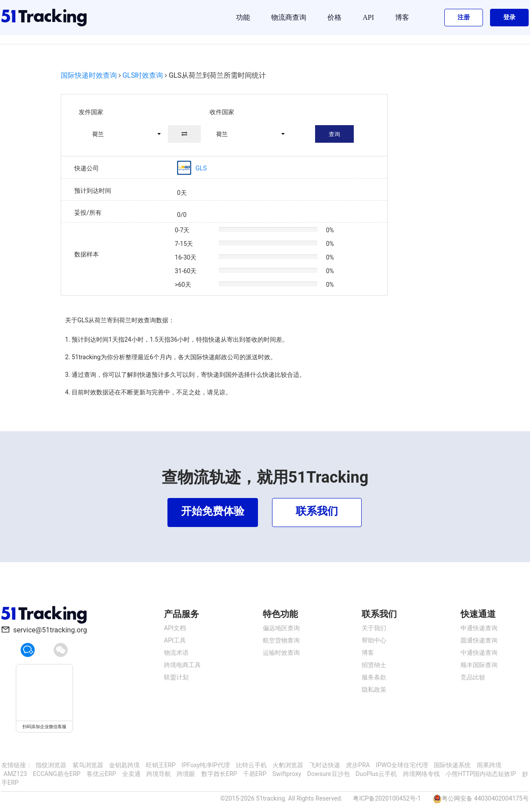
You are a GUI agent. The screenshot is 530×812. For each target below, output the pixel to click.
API (368, 17)
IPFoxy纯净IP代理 (206, 765)
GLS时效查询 (143, 75)
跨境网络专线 (421, 774)
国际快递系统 (452, 765)
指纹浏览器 (51, 765)
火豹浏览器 (288, 765)
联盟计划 (176, 677)
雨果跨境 (489, 765)
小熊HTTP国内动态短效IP (481, 774)
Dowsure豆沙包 (329, 774)
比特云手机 (251, 765)
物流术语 (176, 653)
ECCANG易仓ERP (57, 774)
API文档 (175, 628)
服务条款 (374, 677)
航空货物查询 (281, 640)
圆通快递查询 (479, 640)
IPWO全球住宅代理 (402, 765)
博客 (402, 17)
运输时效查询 (281, 653)
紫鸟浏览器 (88, 765)
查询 (334, 134)
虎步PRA (358, 765)
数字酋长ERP (219, 774)
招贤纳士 (374, 665)
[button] (123, 134)
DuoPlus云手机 (376, 774)
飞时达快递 (325, 765)
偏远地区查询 (281, 628)
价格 (334, 17)
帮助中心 (374, 640)
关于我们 (374, 628)
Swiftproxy (287, 774)
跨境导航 (159, 774)
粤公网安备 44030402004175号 (485, 798)
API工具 (175, 640)
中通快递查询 (479, 653)
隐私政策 (374, 689)
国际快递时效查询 (89, 75)
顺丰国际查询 (479, 665)
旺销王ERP (161, 765)
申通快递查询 (479, 628)
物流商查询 (289, 17)
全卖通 (131, 774)
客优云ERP (101, 774)
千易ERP (255, 774)
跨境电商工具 (182, 665)
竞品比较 (473, 677)
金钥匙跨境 (124, 765)
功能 (243, 17)
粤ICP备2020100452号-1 (387, 798)
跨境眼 (186, 774)
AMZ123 (15, 774)
